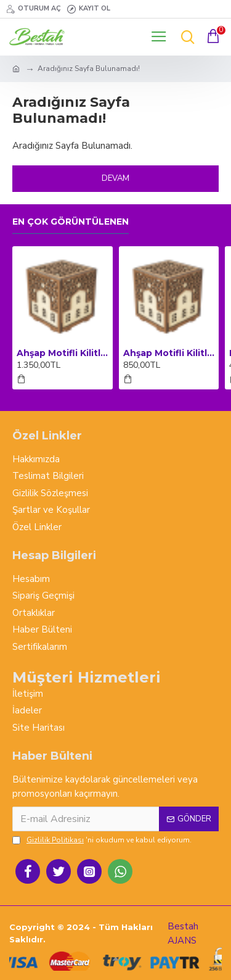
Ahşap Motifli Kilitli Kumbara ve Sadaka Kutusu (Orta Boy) (169, 353)
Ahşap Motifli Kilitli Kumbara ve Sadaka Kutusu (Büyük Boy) (63, 353)
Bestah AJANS (183, 933)
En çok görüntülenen (71, 222)
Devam (115, 178)
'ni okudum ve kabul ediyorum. (102, 840)
